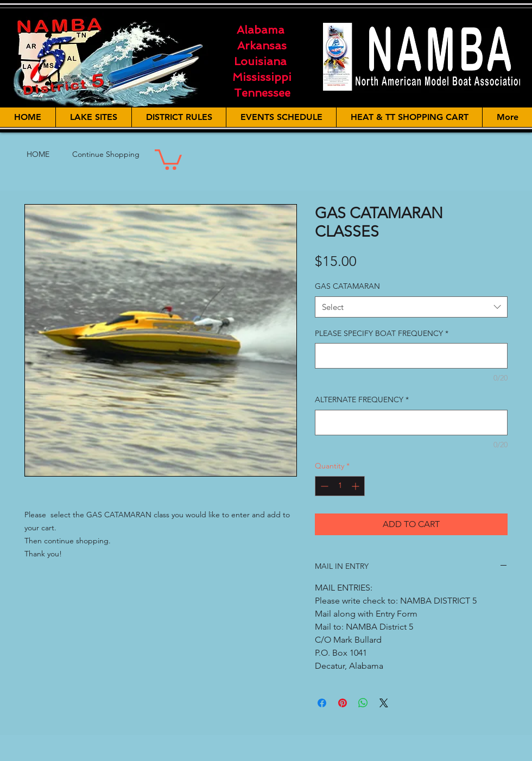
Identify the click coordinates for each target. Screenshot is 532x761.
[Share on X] (384, 703)
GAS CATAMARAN (347, 286)
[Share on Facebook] (322, 703)
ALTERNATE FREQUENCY (362, 399)
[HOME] (38, 155)
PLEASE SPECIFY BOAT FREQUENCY (382, 333)
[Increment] (356, 486)
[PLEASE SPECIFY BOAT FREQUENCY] (411, 356)
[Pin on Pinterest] (343, 703)
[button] (168, 158)
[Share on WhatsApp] (363, 703)
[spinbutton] (340, 486)
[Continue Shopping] (106, 155)
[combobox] (411, 307)
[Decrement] (323, 486)
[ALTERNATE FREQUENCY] (411, 423)
